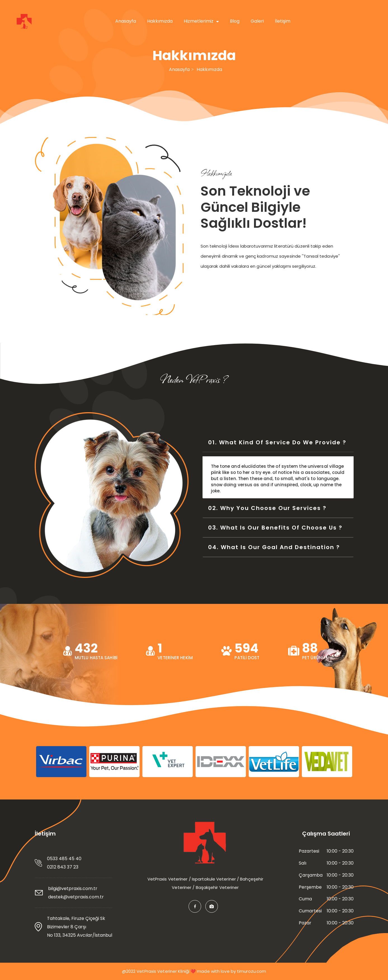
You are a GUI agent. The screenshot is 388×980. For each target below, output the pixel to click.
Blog (235, 21)
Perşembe (310, 887)
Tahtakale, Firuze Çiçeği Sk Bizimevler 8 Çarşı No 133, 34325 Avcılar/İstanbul (80, 927)
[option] (61, 762)
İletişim (283, 21)
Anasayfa (126, 21)
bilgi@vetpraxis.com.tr (73, 888)
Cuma (305, 899)
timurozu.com (251, 971)
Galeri (257, 21)
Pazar (305, 923)
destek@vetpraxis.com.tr (76, 897)
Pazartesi (309, 851)
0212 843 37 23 (63, 867)
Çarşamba (311, 875)
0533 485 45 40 (64, 859)
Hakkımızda (160, 21)
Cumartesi (310, 911)
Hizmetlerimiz (201, 21)
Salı (303, 863)
